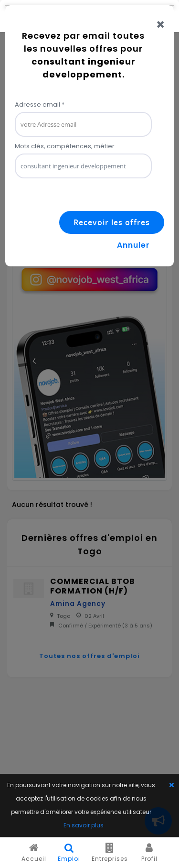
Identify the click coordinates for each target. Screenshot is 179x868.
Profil (149, 853)
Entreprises (110, 853)
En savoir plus (84, 825)
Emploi (69, 853)
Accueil (34, 853)
